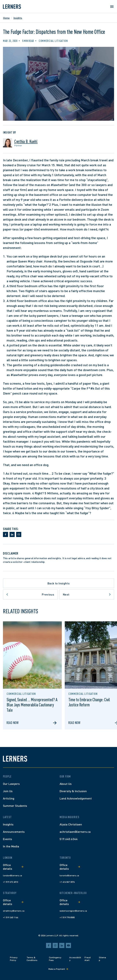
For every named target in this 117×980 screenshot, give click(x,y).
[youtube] (68, 945)
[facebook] (49, 945)
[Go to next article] (87, 594)
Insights (18, 18)
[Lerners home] (12, 7)
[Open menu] (112, 7)
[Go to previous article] (30, 594)
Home (6, 18)
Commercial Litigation (53, 41)
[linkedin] (62, 945)
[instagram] (55, 945)
